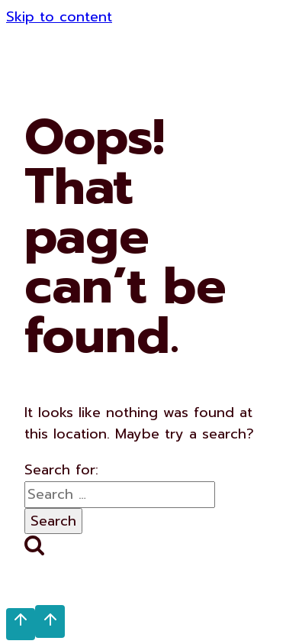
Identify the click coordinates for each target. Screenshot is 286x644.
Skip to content (59, 17)
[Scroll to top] (21, 624)
